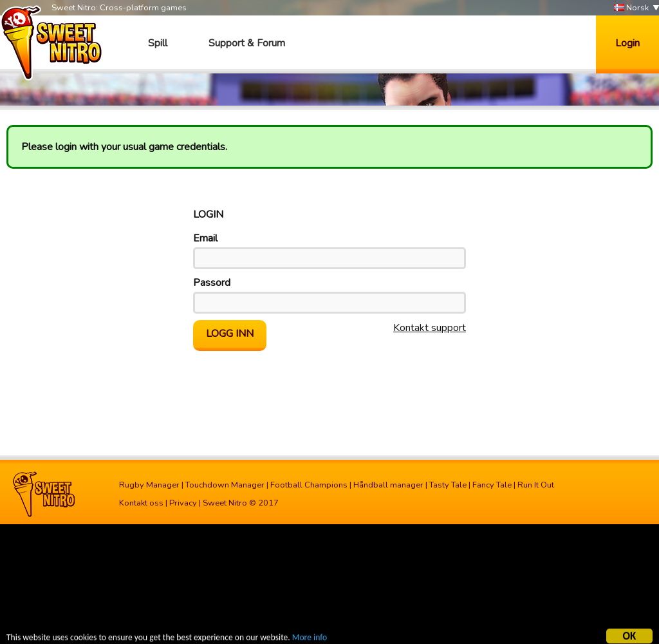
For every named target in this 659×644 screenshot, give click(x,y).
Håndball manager (388, 485)
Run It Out (536, 485)
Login (627, 43)
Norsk (631, 8)
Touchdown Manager (225, 485)
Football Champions (309, 485)
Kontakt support (430, 328)
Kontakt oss (141, 503)
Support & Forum (247, 43)
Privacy (183, 503)
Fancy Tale (492, 485)
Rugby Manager (149, 485)
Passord (212, 283)
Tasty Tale (448, 485)
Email (205, 238)
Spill (158, 43)
